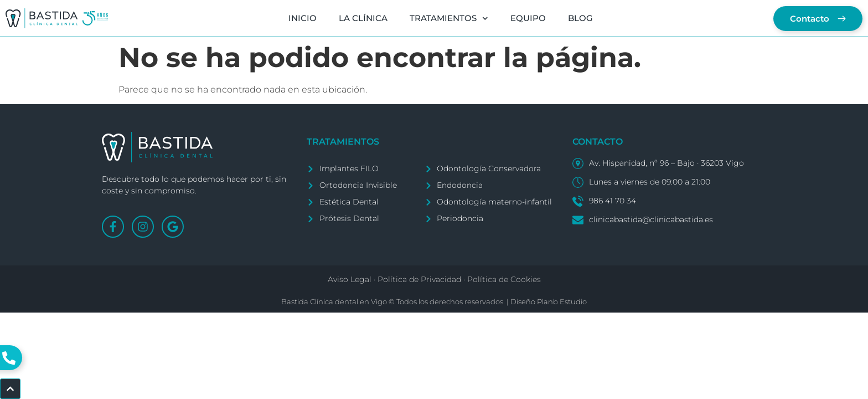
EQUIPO (528, 18)
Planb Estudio (562, 301)
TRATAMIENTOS (449, 19)
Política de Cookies (504, 279)
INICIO (303, 18)
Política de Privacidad (419, 279)
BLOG (580, 18)
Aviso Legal (350, 279)
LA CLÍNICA (363, 18)
